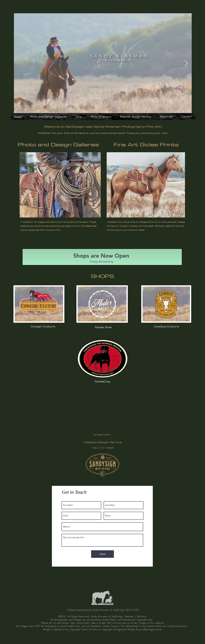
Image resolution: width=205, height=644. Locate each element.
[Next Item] (186, 63)
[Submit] (102, 554)
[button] (79, 117)
